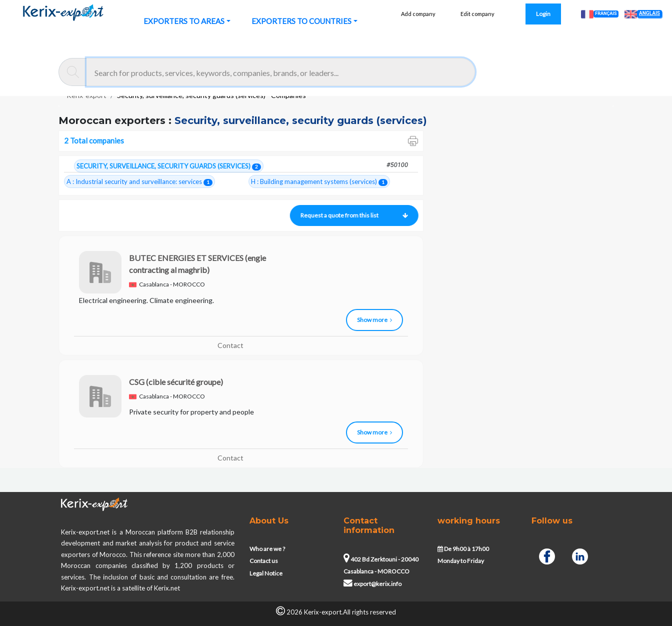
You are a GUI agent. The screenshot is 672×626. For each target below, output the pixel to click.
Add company (418, 14)
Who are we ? (267, 549)
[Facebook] (547, 555)
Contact (230, 345)
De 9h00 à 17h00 (463, 549)
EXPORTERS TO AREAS (184, 21)
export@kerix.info (372, 584)
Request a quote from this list (354, 215)
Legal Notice (266, 573)
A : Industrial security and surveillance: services (139, 182)
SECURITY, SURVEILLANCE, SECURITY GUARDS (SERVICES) (169, 166)
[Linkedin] (580, 555)
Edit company (477, 14)
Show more (374, 320)
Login (543, 14)
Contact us (264, 561)
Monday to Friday (461, 561)
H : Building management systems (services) (319, 182)
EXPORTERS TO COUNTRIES (301, 21)
